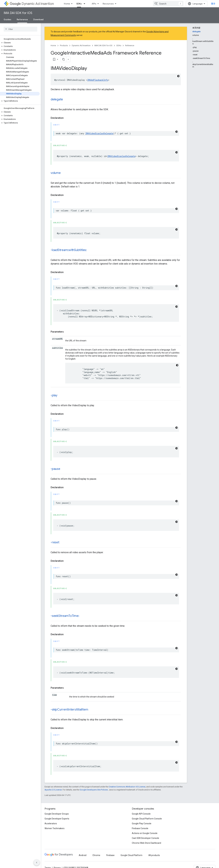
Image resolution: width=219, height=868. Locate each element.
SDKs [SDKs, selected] (79, 4)
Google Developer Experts (57, 819)
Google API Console (141, 814)
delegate (57, 99)
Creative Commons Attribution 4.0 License (127, 787)
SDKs (119, 45)
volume (56, 173)
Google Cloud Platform (131, 855)
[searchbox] (20, 29)
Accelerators (51, 824)
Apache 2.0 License (53, 790)
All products (154, 855)
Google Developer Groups (57, 814)
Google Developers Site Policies (94, 790)
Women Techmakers (55, 828)
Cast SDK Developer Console (145, 838)
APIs (94, 4)
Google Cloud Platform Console (147, 819)
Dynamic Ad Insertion (32, 4)
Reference (130, 45)
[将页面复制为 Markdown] (64, 59)
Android (83, 855)
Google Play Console (142, 824)
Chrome (96, 855)
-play (54, 395)
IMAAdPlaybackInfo (98, 80)
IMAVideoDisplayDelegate (99, 133)
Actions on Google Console (145, 833)
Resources (108, 4)
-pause (55, 469)
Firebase (110, 855)
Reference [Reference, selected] (22, 19)
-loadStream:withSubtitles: (69, 250)
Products (64, 45)
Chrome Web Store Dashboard (146, 843)
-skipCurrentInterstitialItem (69, 710)
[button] (20, 43)
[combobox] (168, 4)
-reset (55, 542)
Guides (7, 19)
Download (38, 19)
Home (67, 4)
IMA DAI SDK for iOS (18, 13)
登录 (213, 4)
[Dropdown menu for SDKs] (85, 4)
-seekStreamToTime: (65, 616)
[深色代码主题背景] (178, 76)
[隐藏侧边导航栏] (37, 863)
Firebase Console (140, 828)
